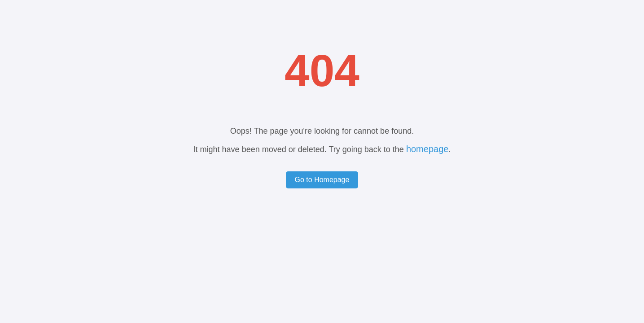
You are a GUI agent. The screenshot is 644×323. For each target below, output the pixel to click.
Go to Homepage (322, 180)
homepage (427, 149)
